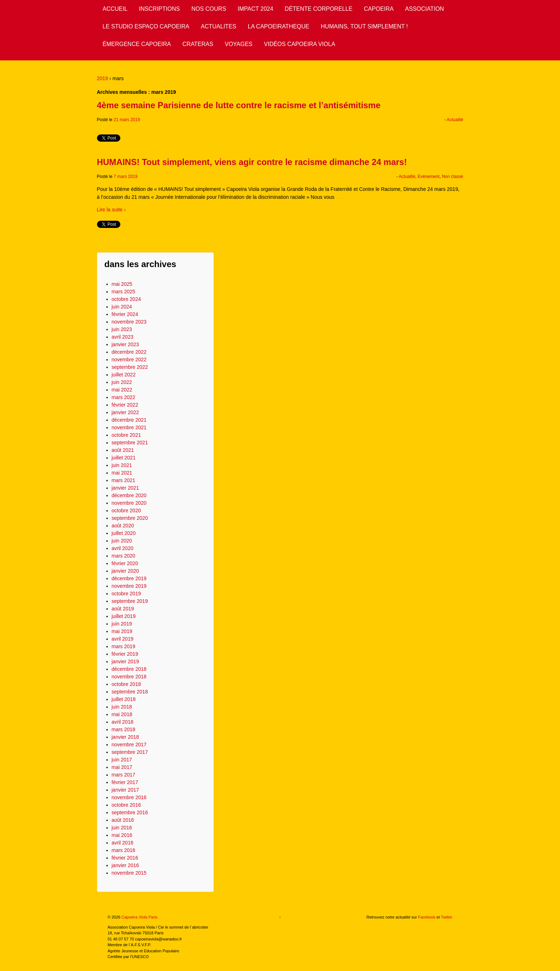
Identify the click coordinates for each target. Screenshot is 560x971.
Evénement (429, 177)
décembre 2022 (129, 352)
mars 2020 (124, 556)
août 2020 (123, 526)
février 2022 (125, 405)
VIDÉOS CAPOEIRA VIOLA (300, 44)
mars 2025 (124, 292)
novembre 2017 (129, 745)
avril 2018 (123, 722)
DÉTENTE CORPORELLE (319, 9)
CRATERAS (198, 44)
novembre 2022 (129, 359)
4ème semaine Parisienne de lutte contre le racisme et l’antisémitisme (239, 105)
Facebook (427, 917)
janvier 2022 (125, 412)
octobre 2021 (126, 435)
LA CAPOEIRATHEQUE (279, 26)
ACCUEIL (115, 9)
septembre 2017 (130, 752)
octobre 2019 (126, 594)
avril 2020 (123, 548)
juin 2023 (122, 329)
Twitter (446, 917)
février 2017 (125, 782)
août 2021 (123, 450)
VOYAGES (239, 44)
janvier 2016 (125, 865)
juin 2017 (122, 760)
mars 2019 (124, 646)
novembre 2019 (129, 586)
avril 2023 (123, 337)
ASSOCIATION (425, 9)
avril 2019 (123, 639)
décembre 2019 (129, 578)
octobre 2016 (126, 805)
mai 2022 (122, 390)
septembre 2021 (130, 443)
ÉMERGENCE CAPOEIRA (137, 44)
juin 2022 (122, 382)
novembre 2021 (129, 427)
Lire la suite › (111, 210)
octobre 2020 (126, 510)
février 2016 (125, 858)
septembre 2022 (130, 367)
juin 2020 (122, 541)
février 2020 (125, 563)
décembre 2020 (129, 495)
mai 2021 (122, 473)
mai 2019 (122, 631)
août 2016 (123, 820)
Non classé (452, 177)
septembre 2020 (130, 518)
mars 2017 (124, 775)
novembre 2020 (129, 503)
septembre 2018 (130, 692)
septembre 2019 (130, 601)
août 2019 (123, 609)
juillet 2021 (124, 458)
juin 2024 (122, 307)
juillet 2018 (124, 699)
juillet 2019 (124, 616)
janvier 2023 (125, 344)
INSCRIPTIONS (159, 9)
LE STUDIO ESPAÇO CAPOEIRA (146, 26)
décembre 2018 (129, 669)
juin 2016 (122, 828)
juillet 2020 (124, 533)
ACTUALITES (219, 26)
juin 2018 (122, 707)
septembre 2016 (130, 812)
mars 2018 (124, 729)
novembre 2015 (129, 873)
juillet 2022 (124, 375)
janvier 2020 (125, 571)
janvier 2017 (125, 790)
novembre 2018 (129, 677)
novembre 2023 (129, 322)
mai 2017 (122, 767)
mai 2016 (122, 835)
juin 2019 (122, 624)
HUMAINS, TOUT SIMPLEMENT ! (364, 26)
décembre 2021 (129, 420)
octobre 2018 (126, 684)
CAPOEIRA (379, 9)
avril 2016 (123, 843)
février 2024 (125, 314)
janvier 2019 (125, 661)
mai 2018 (122, 714)
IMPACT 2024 (256, 9)
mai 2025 (122, 284)
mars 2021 (124, 480)
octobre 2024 (126, 299)
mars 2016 (124, 850)
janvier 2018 (125, 737)
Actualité (455, 120)
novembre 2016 (129, 797)
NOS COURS (209, 9)
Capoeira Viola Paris (139, 917)
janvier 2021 (125, 488)
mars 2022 (124, 397)
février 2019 (125, 654)
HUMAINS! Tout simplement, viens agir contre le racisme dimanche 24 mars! (252, 162)
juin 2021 (122, 465)
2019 (103, 78)
